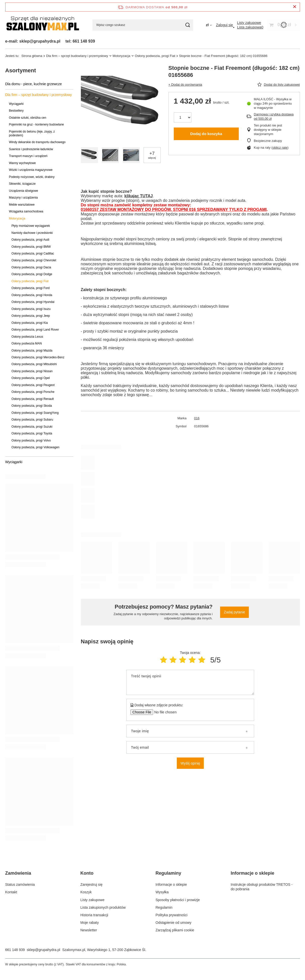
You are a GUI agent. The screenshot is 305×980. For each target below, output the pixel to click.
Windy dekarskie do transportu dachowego (37, 142)
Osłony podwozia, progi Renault (33, 399)
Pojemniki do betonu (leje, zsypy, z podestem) (32, 133)
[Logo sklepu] (43, 25)
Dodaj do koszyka (206, 134)
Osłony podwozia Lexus (27, 337)
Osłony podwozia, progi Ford (31, 288)
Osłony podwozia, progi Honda (32, 295)
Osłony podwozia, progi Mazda (32, 351)
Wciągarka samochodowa (26, 211)
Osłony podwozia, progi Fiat (155, 56)
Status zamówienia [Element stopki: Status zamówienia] (20, 884)
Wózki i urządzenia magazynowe (31, 170)
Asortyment (21, 70)
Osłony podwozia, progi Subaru (32, 420)
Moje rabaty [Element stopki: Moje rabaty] (90, 923)
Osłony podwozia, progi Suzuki (32, 427)
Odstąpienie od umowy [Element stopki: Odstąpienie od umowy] (174, 923)
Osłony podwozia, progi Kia (30, 323)
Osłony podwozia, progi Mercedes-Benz (38, 357)
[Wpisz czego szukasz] (143, 25)
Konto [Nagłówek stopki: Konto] (87, 873)
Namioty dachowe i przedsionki (32, 233)
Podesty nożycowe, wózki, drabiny (32, 177)
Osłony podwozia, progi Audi (30, 240)
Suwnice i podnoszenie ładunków (31, 149)
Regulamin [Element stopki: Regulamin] (164, 907)
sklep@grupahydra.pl (43, 950)
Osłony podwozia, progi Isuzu (31, 309)
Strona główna (32, 56)
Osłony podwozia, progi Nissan (32, 371)
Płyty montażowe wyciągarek (31, 226)
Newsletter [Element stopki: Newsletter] (89, 930)
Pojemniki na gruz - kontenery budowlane (37, 124)
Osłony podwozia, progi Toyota (32, 433)
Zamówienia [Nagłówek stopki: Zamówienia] (18, 873)
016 (197, 418)
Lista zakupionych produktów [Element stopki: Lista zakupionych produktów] (103, 907)
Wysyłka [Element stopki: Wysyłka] (162, 892)
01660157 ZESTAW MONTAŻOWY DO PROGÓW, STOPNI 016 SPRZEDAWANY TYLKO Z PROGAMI (174, 210)
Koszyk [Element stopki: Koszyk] (86, 892)
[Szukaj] (188, 25)
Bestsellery (16, 111)
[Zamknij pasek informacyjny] (295, 7)
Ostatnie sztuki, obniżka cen (28, 118)
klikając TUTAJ (139, 196)
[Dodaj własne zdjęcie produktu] (164, 712)
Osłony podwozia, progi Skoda (32, 406)
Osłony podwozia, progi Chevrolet (34, 260)
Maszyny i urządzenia (23, 198)
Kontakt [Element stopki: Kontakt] (11, 892)
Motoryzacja (121, 56)
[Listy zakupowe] (249, 23)
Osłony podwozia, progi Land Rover (35, 330)
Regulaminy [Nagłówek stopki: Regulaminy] (168, 873)
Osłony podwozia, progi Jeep (31, 316)
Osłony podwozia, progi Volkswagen (36, 447)
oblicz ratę (280, 148)
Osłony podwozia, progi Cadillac (33, 254)
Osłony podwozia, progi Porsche (33, 392)
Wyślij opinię (190, 763)
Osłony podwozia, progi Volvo (31, 440)
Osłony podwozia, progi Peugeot (33, 385)
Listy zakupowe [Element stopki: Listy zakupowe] (92, 900)
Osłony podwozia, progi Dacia (31, 267)
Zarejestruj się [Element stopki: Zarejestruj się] (91, 884)
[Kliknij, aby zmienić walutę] (209, 25)
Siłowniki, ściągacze (22, 184)
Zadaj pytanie (234, 612)
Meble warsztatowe (22, 205)
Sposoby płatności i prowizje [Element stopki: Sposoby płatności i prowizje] (178, 900)
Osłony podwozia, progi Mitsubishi (34, 364)
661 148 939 (15, 950)
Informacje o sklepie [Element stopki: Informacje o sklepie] (171, 884)
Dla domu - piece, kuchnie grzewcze (34, 84)
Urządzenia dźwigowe (24, 191)
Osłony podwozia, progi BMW (31, 247)
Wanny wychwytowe (23, 163)
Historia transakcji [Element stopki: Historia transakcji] (94, 915)
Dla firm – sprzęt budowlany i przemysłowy (77, 56)
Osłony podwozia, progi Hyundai (33, 302)
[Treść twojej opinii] (190, 682)
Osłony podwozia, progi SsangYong (35, 413)
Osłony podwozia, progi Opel (31, 378)
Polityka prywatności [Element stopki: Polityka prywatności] (172, 915)
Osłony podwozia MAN (27, 343)
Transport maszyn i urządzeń (28, 156)
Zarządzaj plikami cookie (175, 930)
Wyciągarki (16, 104)
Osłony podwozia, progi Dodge (32, 274)
